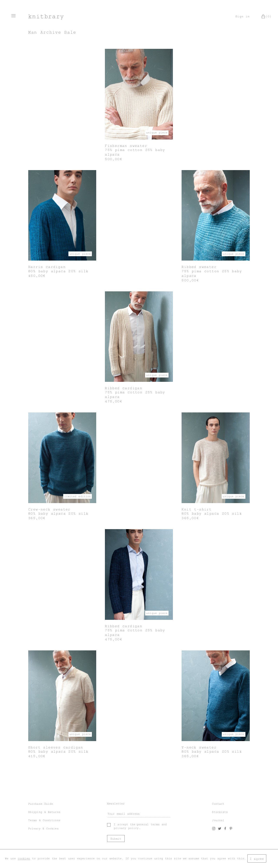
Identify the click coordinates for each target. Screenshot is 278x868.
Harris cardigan (47, 267)
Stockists (220, 812)
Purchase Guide (41, 804)
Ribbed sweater (199, 267)
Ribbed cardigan (124, 388)
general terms (148, 824)
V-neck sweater (199, 747)
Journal (218, 820)
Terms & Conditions (44, 820)
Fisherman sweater (126, 146)
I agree (257, 859)
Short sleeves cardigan (56, 747)
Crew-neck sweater (49, 509)
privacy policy (126, 828)
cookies (24, 858)
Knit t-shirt (197, 509)
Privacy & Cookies (43, 829)
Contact (218, 804)
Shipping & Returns (44, 812)
